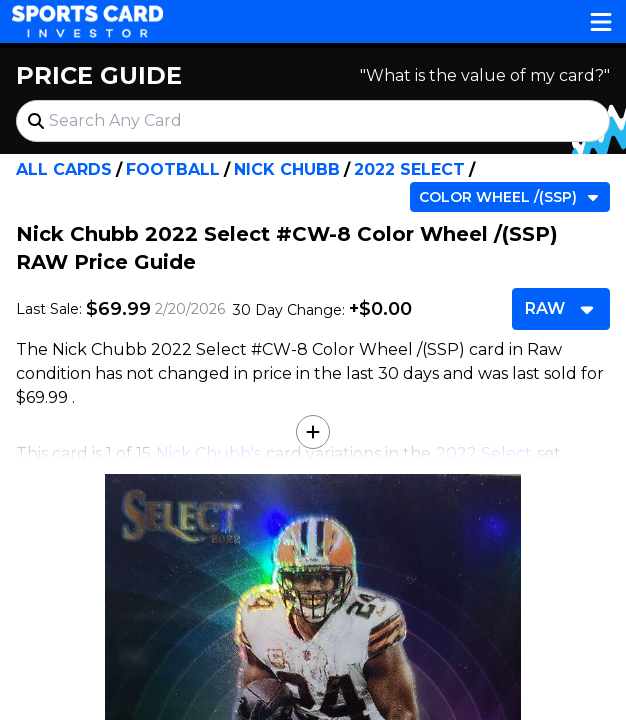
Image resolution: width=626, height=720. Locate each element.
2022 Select (409, 169)
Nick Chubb (287, 169)
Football (173, 169)
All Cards (64, 169)
